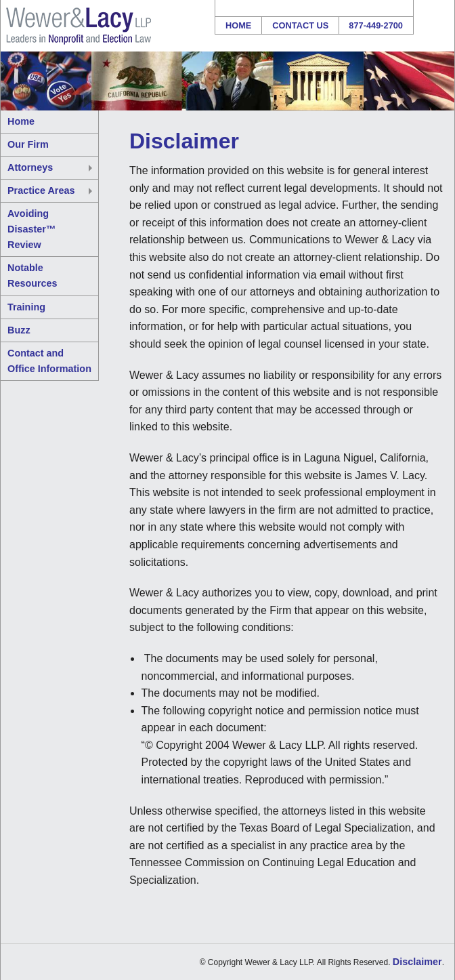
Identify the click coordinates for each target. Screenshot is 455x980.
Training (26, 307)
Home (238, 25)
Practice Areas (41, 190)
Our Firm (28, 144)
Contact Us (300, 25)
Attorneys (30, 167)
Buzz (19, 330)
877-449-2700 (376, 25)
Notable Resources (32, 275)
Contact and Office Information (49, 361)
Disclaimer (417, 962)
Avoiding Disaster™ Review (31, 229)
